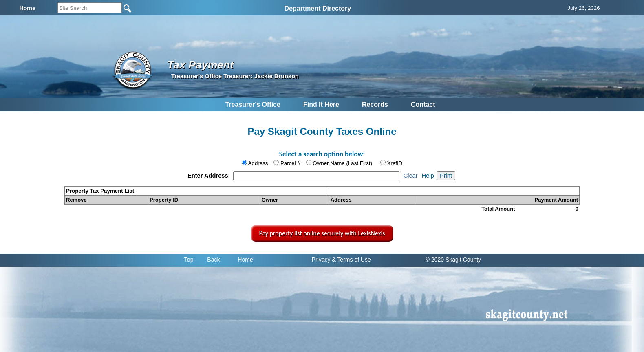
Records (375, 104)
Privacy (321, 260)
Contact (423, 104)
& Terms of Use (351, 260)
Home (245, 260)
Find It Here (321, 104)
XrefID (395, 163)
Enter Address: (210, 176)
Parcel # (290, 163)
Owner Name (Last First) (342, 163)
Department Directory (318, 8)
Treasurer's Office (253, 104)
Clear (411, 176)
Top (189, 260)
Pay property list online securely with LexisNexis (322, 233)
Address (258, 163)
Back (213, 260)
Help (428, 176)
